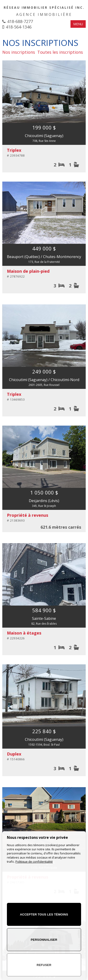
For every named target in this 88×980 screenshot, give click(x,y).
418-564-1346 (19, 27)
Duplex (14, 754)
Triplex (14, 150)
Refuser (44, 965)
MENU (78, 24)
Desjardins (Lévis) (44, 501)
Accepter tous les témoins (44, 914)
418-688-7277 (20, 21)
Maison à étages (24, 633)
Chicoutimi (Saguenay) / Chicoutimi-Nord (44, 380)
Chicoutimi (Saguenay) (44, 136)
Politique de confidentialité (34, 862)
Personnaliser (44, 940)
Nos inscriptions (19, 52)
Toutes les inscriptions (60, 52)
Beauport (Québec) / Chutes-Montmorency (44, 257)
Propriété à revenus (28, 515)
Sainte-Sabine (44, 618)
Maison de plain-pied (28, 271)
